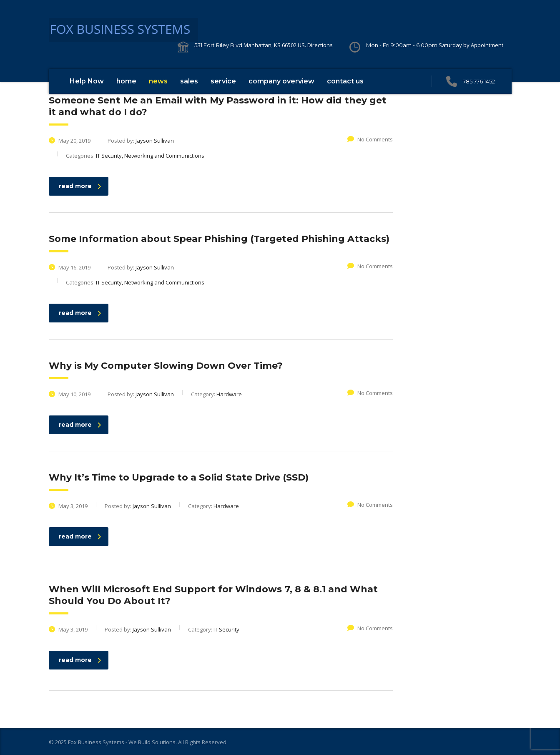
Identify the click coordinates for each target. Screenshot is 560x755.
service (223, 81)
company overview (281, 81)
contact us (345, 81)
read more (80, 186)
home (126, 81)
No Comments (370, 139)
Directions (320, 45)
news (158, 81)
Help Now (87, 81)
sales (189, 81)
